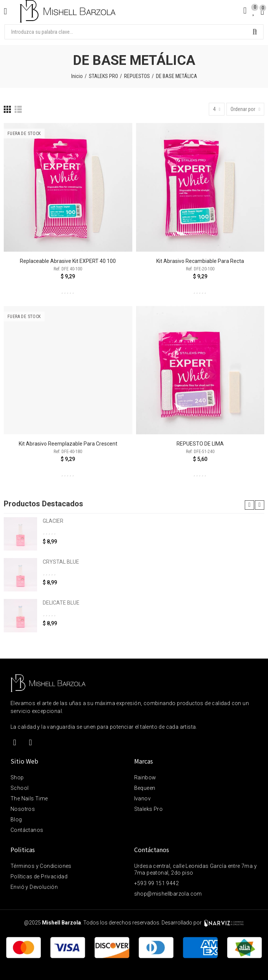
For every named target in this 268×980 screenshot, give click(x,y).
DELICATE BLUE (61, 603)
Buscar (255, 32)
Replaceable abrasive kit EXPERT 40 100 (68, 261)
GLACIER (53, 521)
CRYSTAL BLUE (61, 562)
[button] (249, 505)
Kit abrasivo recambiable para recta (200, 261)
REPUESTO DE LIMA (200, 444)
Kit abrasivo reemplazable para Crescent (68, 444)
